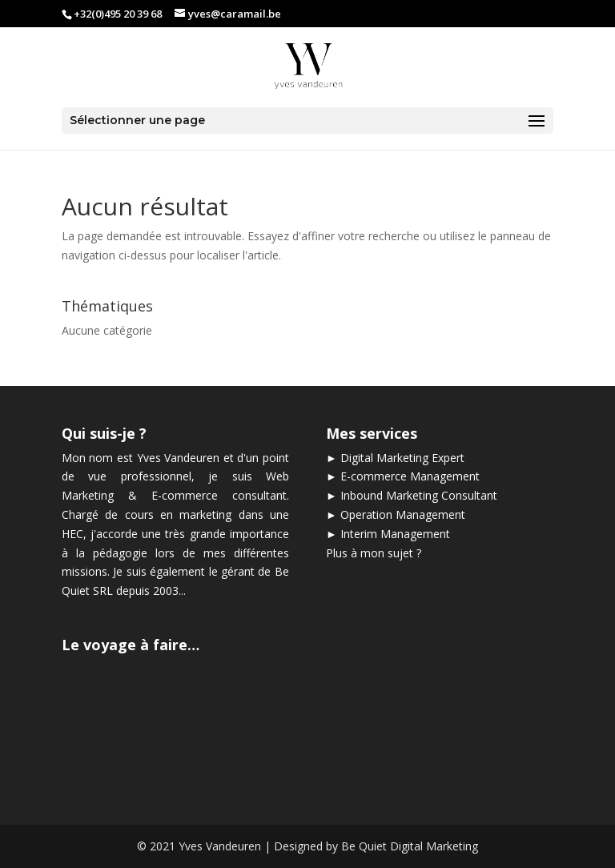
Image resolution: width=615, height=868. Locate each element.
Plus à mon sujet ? (374, 553)
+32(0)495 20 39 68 (118, 14)
